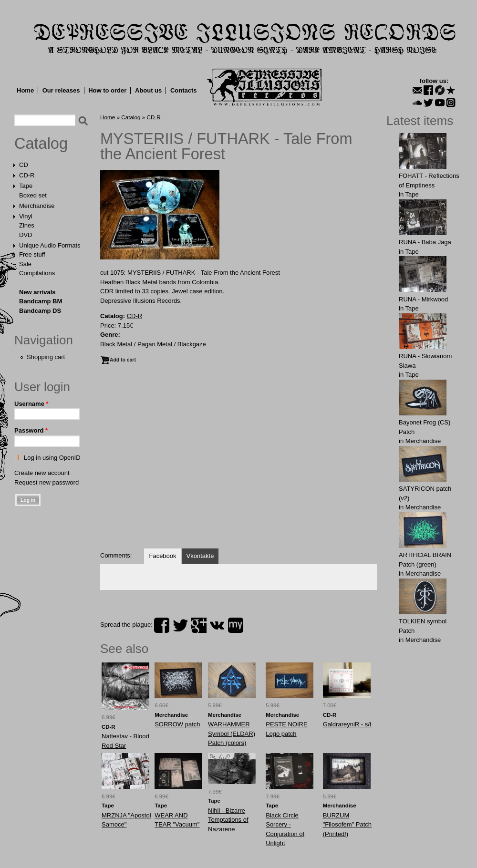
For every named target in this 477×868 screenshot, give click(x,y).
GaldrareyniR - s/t (347, 724)
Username (31, 404)
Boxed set (33, 195)
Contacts (184, 90)
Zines (27, 225)
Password (31, 430)
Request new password (47, 482)
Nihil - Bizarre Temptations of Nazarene (228, 820)
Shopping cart (46, 357)
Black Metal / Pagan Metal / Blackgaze (153, 344)
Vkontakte (200, 556)
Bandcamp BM (41, 301)
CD (24, 165)
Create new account (42, 473)
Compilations (37, 273)
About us (148, 90)
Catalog (41, 144)
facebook (162, 625)
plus (199, 625)
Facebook (162, 556)
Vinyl (26, 216)
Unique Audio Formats (50, 245)
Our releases (61, 90)
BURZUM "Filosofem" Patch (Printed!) (347, 825)
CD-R (27, 175)
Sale (25, 264)
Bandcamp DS (40, 311)
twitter (180, 625)
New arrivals (37, 292)
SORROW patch (177, 724)
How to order (107, 90)
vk (217, 625)
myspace (236, 625)
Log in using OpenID (52, 458)
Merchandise (37, 206)
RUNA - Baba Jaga (425, 242)
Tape (26, 186)
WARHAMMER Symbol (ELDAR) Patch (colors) (232, 734)
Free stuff (32, 254)
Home (25, 90)
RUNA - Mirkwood (423, 299)
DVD (26, 235)
